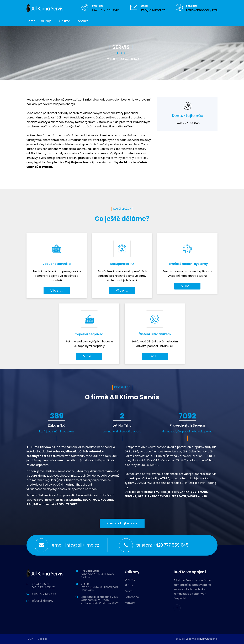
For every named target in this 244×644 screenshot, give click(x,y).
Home (31, 21)
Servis (129, 591)
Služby (46, 21)
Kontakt (82, 21)
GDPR (31, 639)
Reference (132, 597)
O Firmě (130, 580)
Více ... (57, 290)
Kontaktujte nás (122, 523)
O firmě (65, 21)
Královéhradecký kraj (202, 10)
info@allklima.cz (153, 10)
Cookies (42, 639)
